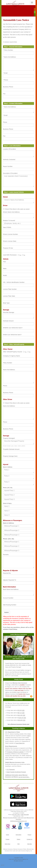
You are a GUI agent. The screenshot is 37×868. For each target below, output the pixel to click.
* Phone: (6, 80)
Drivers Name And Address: (11, 212)
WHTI (29, 736)
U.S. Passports (11, 770)
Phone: (5, 122)
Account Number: (8, 598)
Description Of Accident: (10, 173)
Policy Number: (8, 363)
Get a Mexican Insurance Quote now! (18, 724)
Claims (18, 839)
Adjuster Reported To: (10, 580)
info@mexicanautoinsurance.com (19, 821)
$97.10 (20, 713)
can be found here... (24, 777)
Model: (5, 275)
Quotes (8, 839)
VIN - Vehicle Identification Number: (14, 282)
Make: (5, 269)
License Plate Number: (10, 289)
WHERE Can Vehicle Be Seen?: (13, 328)
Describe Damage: (9, 312)
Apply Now (7, 844)
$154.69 (20, 720)
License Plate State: (9, 296)
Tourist (28, 694)
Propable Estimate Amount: (11, 449)
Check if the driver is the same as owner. (17, 403)
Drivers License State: (10, 241)
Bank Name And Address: (11, 589)
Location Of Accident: (9, 149)
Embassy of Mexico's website (15, 752)
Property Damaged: (9, 438)
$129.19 (21, 718)
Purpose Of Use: (8, 248)
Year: (5, 262)
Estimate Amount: (8, 321)
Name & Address (8, 523)
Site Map (30, 844)
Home (7, 835)
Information (18, 835)
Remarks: (6, 555)
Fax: (4, 94)
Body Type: (6, 303)
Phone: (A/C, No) (8, 539)
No (24, 255)
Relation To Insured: (9, 220)
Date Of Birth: (7, 227)
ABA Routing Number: (10, 605)
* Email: (5, 73)
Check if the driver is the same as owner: (17, 209)
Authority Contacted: (9, 159)
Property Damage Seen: (10, 456)
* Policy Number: (8, 50)
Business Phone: (8, 87)
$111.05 (20, 715)
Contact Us (30, 839)
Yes (20, 255)
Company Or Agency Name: (12, 356)
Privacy (30, 835)
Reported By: (7, 573)
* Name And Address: (10, 57)
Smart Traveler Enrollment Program (16, 772)
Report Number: (8, 166)
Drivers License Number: (11, 234)
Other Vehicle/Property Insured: (13, 352)
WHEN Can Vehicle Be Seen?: (12, 335)
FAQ (18, 844)
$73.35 (20, 710)
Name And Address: (9, 370)
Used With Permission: (10, 255)
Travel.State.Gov (20, 743)
